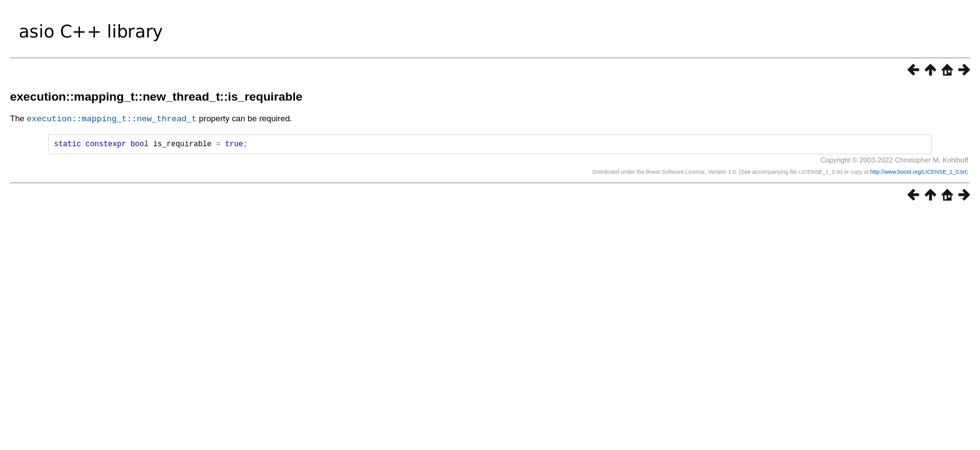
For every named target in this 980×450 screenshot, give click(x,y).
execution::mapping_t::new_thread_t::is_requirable (156, 97)
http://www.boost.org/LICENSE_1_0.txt (918, 173)
